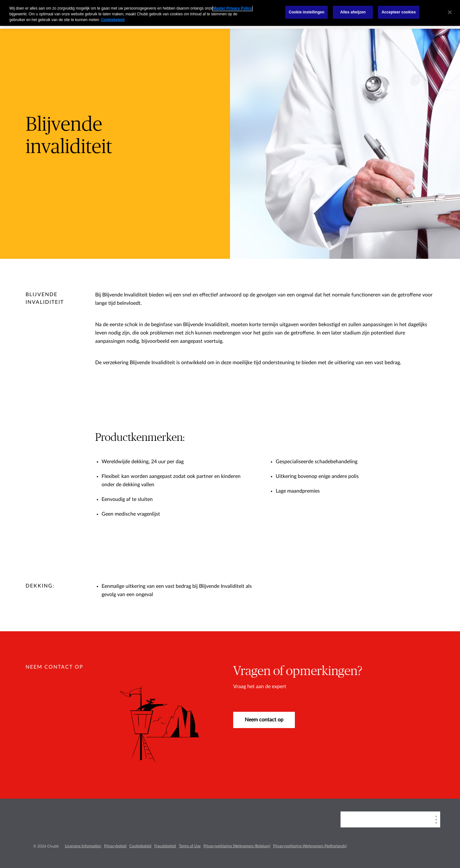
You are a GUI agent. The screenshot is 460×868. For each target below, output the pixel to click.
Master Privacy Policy (233, 8)
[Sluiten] (450, 12)
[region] (230, 13)
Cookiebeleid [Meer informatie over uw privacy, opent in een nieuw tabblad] (113, 20)
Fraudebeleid (165, 846)
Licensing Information (83, 846)
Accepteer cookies (399, 12)
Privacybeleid (115, 846)
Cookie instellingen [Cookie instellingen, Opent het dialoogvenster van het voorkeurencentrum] (307, 12)
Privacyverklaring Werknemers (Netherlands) (310, 846)
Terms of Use (190, 846)
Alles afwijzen (353, 12)
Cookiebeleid (140, 846)
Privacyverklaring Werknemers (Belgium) (237, 846)
